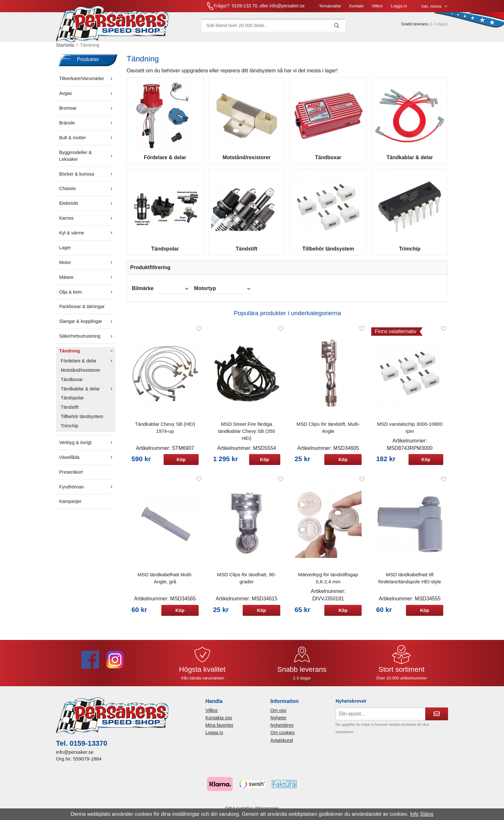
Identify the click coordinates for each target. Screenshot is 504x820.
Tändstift (70, 411)
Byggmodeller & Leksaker (87, 160)
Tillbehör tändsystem (82, 421)
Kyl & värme (87, 237)
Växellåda (87, 461)
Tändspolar (72, 402)
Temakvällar (264, 8)
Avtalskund (282, 744)
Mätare (87, 281)
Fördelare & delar (88, 365)
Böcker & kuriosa (87, 178)
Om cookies (283, 737)
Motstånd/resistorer (81, 374)
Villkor (311, 8)
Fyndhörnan (87, 491)
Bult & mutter (87, 142)
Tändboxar (72, 383)
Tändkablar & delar (88, 393)
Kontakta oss (219, 722)
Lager (65, 252)
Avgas (87, 97)
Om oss (278, 715)
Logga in (333, 8)
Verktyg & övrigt (87, 447)
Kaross (87, 222)
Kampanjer (70, 506)
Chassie (87, 193)
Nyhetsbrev (282, 729)
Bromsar (87, 112)
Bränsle (87, 127)
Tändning (87, 355)
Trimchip (70, 430)
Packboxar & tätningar (82, 311)
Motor (87, 267)
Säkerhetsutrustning (87, 340)
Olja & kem (87, 296)
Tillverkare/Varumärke (87, 83)
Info (414, 814)
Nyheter (278, 722)
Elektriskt (87, 207)
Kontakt (291, 8)
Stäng (427, 814)
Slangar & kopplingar (87, 325)
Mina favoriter (219, 729)
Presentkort (71, 476)
